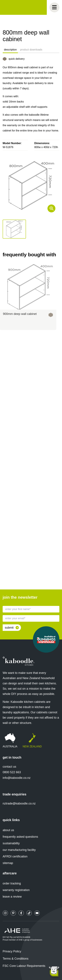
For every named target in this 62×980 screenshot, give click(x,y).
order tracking (12, 883)
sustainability (11, 843)
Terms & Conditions (16, 959)
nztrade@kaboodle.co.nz (19, 803)
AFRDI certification (15, 856)
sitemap (8, 863)
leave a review (12, 897)
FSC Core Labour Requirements (24, 966)
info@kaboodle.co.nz (17, 778)
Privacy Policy (12, 951)
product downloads (31, 50)
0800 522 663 (12, 772)
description (10, 50)
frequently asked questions (20, 837)
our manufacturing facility (19, 850)
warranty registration (16, 890)
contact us (9, 767)
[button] (14, 229)
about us (8, 830)
